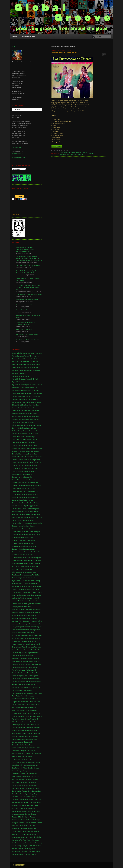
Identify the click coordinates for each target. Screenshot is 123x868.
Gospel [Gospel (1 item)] (18, 535)
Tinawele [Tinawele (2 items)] (24, 811)
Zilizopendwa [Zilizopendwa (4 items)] (16, 852)
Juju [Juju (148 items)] (34, 578)
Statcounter (16, 214)
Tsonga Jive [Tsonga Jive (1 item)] (16, 823)
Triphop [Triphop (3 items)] (27, 817)
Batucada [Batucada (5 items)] (22, 399)
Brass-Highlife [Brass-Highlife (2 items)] (20, 422)
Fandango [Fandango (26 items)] (22, 514)
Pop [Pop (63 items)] (13, 684)
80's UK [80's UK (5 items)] (14, 353)
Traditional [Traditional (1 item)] (15, 817)
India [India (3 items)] (30, 566)
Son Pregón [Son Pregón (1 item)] (35, 788)
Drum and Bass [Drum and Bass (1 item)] (17, 503)
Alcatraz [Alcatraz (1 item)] (39, 385)
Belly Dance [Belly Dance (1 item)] (35, 399)
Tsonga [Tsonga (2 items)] (37, 820)
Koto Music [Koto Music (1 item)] (16, 586)
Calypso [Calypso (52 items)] (26, 431)
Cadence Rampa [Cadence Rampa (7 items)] (17, 431)
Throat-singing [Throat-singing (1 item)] (17, 811)
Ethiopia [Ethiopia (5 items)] (22, 512)
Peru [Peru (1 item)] (38, 673)
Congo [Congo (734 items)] (38, 460)
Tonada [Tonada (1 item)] (14, 814)
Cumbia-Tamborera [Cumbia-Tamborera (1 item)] (30, 471)
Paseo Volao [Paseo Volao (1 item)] (16, 670)
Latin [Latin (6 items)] (19, 589)
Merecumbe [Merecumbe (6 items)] (16, 612)
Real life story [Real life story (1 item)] (16, 713)
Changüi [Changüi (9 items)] (23, 448)
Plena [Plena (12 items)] (28, 679)
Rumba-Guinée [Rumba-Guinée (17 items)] (32, 731)
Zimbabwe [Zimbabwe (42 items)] (24, 852)
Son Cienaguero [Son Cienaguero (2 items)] (27, 780)
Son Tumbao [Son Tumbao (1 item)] (23, 791)
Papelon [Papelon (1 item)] (30, 653)
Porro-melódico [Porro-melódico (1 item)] (17, 687)
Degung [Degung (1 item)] (35, 494)
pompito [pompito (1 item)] (34, 682)
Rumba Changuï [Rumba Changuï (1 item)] (27, 733)
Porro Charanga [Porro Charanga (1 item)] (17, 690)
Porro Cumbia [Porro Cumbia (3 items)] (27, 690)
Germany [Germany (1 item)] (25, 529)
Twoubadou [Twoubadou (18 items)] (16, 828)
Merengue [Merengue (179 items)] (38, 612)
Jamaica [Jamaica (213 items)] (25, 572)
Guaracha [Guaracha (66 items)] (33, 546)
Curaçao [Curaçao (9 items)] (35, 483)
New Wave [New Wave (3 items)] (15, 644)
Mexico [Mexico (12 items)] (35, 624)
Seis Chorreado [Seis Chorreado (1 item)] (36, 754)
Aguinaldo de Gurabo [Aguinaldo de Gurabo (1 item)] (19, 379)
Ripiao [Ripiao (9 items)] (14, 719)
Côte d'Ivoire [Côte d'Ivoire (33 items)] (22, 486)
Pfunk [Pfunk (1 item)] (14, 676)
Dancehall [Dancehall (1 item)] (37, 486)
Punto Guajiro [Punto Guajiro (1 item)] (26, 705)
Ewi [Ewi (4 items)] (17, 514)
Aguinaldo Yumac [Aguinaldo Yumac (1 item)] (31, 385)
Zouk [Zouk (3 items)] (23, 854)
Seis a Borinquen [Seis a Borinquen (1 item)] (21, 751)
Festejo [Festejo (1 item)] (28, 514)
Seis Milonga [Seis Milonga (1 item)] (33, 765)
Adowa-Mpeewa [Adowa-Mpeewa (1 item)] (34, 356)
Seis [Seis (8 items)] (13, 751)
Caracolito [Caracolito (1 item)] (22, 440)
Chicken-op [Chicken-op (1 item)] (16, 451)
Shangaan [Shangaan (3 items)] (26, 771)
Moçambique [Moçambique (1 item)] (16, 635)
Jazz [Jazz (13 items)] (34, 572)
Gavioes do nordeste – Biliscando (26, 305)
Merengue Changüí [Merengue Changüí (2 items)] (30, 615)
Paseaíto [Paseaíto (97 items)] (30, 659)
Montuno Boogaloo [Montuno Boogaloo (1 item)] (35, 627)
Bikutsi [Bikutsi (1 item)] (20, 405)
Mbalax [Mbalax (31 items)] (38, 604)
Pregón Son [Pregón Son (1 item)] (16, 702)
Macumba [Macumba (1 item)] (30, 595)
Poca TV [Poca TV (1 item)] (23, 682)
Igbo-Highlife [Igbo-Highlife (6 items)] (28, 563)
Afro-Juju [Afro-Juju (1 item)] (29, 362)
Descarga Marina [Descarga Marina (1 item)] (24, 497)
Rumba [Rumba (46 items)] (25, 731)
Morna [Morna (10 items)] (38, 630)
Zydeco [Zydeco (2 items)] (33, 854)
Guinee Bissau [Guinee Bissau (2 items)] (26, 558)
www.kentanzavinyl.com (19, 158)
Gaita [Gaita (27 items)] (40, 523)
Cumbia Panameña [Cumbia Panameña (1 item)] (30, 480)
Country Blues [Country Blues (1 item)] (33, 465)
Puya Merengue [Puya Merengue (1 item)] (21, 707)
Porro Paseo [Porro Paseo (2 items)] (38, 693)
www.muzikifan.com (17, 154)
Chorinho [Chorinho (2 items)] (15, 454)
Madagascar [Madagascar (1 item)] (37, 595)
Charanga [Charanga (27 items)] (30, 448)
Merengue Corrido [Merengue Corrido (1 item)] (18, 618)
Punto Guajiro (70, 154)
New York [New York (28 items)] (22, 644)
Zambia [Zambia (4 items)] (14, 849)
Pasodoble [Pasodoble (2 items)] (34, 670)
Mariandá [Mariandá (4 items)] (34, 601)
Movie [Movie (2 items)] (24, 633)
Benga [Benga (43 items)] (19, 402)
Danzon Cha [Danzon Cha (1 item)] (31, 489)
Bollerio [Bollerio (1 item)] (14, 414)
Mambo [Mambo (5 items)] (17, 598)
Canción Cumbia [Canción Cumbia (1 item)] (23, 434)
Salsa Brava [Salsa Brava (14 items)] (16, 739)
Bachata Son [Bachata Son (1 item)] (30, 396)
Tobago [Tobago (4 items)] (34, 811)
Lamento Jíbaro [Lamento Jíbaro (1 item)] (36, 586)
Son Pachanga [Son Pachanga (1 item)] (17, 788)
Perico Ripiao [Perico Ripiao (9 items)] (32, 673)
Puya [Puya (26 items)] (14, 707)
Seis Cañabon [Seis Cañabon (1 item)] (17, 754)
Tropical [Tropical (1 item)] (32, 817)
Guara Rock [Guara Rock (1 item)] (29, 555)
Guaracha (85, 153)
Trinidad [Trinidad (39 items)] (22, 817)
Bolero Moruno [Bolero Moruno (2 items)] (27, 411)
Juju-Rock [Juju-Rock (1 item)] (24, 581)
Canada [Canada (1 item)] (38, 431)
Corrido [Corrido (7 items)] (14, 465)
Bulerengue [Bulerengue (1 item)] (29, 425)
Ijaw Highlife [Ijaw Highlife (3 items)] (16, 566)
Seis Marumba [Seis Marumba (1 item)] (24, 765)
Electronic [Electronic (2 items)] (30, 509)
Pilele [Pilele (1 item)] (26, 676)
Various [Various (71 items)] (24, 834)
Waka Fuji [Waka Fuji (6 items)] (19, 840)
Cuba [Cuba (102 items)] (27, 468)
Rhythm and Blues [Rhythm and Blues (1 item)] (30, 716)
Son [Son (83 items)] (32, 777)
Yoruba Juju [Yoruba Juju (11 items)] (39, 843)
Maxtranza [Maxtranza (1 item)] (22, 604)
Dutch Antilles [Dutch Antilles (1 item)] (34, 503)
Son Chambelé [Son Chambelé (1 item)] (17, 780)
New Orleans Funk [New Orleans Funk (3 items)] (18, 641)
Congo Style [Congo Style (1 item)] (16, 463)
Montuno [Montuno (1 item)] (26, 627)
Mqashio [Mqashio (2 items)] (27, 635)
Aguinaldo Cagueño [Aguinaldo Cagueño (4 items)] (18, 370)
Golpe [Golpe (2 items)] (14, 535)
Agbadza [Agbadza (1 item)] (22, 368)
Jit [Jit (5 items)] (36, 575)
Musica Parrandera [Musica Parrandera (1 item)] (36, 635)
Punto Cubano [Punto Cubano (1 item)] (17, 705)
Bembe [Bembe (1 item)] (14, 402)
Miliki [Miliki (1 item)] (39, 624)
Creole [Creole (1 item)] (23, 468)
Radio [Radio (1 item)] (34, 707)
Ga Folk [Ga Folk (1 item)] (35, 523)
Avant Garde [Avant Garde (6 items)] (16, 393)
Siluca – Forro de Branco (24, 330)
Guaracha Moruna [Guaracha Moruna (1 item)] (18, 552)
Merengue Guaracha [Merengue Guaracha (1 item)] (31, 618)
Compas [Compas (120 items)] (15, 460)
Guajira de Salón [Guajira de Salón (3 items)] (29, 543)
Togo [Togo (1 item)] (38, 811)
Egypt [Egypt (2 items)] (31, 506)
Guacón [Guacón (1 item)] (38, 535)
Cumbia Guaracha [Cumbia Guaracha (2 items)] (18, 477)
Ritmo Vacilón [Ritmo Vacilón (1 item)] (35, 725)
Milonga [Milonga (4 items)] (14, 627)
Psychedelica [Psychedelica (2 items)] (24, 702)
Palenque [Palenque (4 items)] (20, 650)
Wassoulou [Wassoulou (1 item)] (35, 840)
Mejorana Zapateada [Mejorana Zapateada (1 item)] (19, 610)
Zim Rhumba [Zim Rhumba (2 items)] (37, 852)
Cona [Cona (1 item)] (29, 460)
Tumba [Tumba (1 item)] (22, 823)
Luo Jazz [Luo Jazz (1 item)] (23, 595)
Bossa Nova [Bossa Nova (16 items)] (29, 419)
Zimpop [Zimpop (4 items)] (30, 852)
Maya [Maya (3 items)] (28, 604)
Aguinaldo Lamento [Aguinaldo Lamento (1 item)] (29, 382)
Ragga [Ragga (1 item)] (23, 710)
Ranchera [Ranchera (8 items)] (29, 710)
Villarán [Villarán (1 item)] (38, 837)
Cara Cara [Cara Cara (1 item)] (15, 440)
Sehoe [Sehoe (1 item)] (34, 748)
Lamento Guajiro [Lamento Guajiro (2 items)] (25, 586)
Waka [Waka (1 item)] (14, 840)
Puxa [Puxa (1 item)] (37, 705)
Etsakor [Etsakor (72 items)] (27, 512)
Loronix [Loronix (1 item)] (34, 592)
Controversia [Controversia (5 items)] (24, 463)
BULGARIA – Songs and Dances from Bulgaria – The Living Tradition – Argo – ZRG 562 (28, 287)
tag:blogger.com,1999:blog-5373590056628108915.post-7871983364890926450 (25, 249)
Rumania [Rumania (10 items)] (19, 731)
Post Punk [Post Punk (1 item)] (30, 699)
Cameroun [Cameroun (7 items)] (32, 431)
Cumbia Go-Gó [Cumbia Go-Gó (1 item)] (28, 474)
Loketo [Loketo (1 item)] (29, 592)
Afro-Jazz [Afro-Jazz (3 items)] (23, 362)
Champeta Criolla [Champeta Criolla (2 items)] (26, 445)
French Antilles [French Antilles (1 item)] (17, 523)
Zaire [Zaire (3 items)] (30, 846)
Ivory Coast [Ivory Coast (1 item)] (16, 569)
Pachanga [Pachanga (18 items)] (37, 647)
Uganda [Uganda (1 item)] (22, 828)
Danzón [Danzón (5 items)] (36, 491)
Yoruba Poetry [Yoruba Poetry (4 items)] (17, 846)
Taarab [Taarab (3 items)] (32, 803)
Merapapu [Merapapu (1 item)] (33, 610)
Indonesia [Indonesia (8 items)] (35, 566)
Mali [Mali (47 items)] (13, 598)
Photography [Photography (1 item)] (20, 676)
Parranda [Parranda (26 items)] (36, 653)
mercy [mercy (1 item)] (39, 610)
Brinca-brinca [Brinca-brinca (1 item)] (30, 422)
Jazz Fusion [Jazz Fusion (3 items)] (16, 575)
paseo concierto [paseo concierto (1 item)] (34, 661)
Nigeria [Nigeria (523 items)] (28, 644)
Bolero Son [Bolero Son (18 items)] (35, 411)
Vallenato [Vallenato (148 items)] (15, 834)
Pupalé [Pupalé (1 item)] (33, 705)
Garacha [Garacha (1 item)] (33, 526)
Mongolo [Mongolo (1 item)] (20, 627)
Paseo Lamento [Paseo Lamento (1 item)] (17, 664)
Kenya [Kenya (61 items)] (25, 584)
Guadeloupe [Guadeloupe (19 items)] (16, 538)
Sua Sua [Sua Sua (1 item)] (22, 797)
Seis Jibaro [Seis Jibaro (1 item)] (16, 765)
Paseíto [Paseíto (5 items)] (23, 670)
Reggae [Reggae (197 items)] (24, 713)
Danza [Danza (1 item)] (14, 489)
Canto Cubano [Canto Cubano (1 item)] (33, 434)
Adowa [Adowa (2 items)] (26, 356)
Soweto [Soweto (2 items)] (23, 794)
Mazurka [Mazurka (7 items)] (33, 604)
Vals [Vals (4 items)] (20, 834)
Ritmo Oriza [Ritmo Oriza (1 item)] (34, 722)
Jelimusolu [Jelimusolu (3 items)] (23, 575)
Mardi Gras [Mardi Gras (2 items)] (21, 601)
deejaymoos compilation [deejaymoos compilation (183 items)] (25, 494)
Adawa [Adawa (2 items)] (22, 356)
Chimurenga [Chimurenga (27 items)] (24, 451)
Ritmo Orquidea (79, 154)
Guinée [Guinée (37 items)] (34, 558)
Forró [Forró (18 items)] (31, 517)
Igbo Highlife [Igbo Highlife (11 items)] (36, 563)
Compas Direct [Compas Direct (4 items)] (23, 460)
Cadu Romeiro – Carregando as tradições (29, 295)
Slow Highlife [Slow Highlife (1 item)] (33, 774)
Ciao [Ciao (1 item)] (35, 454)
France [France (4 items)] (14, 520)
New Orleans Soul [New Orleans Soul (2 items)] (30, 641)
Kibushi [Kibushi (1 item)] (30, 584)
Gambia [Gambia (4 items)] (14, 526)
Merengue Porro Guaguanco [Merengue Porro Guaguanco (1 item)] (21, 621)
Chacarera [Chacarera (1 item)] (31, 442)
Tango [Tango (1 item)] (21, 805)
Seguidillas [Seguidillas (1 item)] (28, 748)
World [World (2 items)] (14, 843)
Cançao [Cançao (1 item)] (33, 437)
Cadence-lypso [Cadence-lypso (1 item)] (31, 428)
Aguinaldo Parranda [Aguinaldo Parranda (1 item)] (18, 385)
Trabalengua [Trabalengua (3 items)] (32, 814)
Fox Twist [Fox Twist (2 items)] (39, 517)
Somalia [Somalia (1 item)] (28, 777)
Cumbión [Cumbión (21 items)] (24, 483)
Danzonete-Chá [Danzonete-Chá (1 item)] (28, 491)
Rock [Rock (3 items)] (14, 728)
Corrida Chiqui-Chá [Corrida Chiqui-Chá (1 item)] (35, 463)
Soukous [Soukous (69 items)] (35, 791)
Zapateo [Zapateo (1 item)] (26, 849)
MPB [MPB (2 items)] (22, 635)
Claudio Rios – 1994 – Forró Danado (27, 340)
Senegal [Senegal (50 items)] (20, 771)
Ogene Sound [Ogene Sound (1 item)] (35, 644)
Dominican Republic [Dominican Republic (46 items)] (18, 500)
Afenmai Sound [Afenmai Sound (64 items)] (17, 359)
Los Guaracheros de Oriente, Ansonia (64, 53)
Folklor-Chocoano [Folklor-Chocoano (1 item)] (18, 517)
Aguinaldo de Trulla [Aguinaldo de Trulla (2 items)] (32, 379)
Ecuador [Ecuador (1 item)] (15, 506)
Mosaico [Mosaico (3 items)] (15, 633)
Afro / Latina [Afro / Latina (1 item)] (31, 365)
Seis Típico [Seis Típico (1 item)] (16, 768)
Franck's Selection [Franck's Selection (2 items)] (23, 520)
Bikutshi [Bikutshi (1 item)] (14, 405)
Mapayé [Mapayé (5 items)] (15, 601)
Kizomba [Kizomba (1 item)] (35, 584)
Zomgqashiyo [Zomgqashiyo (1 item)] (16, 854)
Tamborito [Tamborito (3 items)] (15, 805)
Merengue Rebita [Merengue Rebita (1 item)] (36, 621)
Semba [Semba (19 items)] (14, 771)
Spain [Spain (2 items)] (27, 794)
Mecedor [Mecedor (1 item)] (22, 607)
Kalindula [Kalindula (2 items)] (19, 584)
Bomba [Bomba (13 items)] (35, 414)
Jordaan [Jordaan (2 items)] (15, 578)
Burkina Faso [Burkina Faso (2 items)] (37, 425)
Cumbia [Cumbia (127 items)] (21, 471)
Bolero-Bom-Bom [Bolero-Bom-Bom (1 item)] (22, 408)
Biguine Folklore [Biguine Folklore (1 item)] (36, 402)
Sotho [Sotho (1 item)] (30, 791)
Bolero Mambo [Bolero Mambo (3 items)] (17, 411)
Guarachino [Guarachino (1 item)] (16, 555)
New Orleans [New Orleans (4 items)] (35, 638)
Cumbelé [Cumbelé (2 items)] (15, 471)
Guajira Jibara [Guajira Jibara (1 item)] (16, 546)
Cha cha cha (74, 153)
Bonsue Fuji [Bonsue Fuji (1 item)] (36, 417)
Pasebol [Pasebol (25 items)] (36, 659)
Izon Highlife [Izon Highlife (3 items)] (24, 569)
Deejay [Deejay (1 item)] (14, 494)
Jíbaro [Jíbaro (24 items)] (14, 584)
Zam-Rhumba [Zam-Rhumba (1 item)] (37, 846)
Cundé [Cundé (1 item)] (30, 483)
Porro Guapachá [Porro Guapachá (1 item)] (17, 693)
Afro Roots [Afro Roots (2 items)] (15, 368)
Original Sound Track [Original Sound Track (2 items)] (19, 647)
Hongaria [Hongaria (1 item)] (15, 563)
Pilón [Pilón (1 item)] (30, 676)
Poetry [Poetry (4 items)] (28, 682)
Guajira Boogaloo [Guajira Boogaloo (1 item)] (18, 543)
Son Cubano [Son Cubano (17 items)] (16, 782)
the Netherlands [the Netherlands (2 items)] (30, 808)
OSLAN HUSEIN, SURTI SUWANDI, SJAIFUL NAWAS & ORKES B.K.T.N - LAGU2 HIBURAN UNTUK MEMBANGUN (29, 259)
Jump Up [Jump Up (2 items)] (37, 581)
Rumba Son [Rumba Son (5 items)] (36, 733)
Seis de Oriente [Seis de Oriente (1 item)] (17, 762)
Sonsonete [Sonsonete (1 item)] (15, 791)
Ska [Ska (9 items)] (27, 774)
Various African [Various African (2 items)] (31, 834)
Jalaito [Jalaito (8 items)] (30, 569)
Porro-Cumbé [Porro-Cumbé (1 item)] (23, 684)
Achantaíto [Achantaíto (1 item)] (15, 356)
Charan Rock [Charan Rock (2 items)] (38, 448)
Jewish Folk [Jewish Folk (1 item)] (31, 575)
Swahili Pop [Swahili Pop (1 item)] (38, 800)
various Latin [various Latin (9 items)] (16, 837)
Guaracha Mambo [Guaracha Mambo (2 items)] (29, 549)
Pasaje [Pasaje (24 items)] (32, 656)
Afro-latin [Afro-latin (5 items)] (35, 362)
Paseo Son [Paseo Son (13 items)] (24, 667)
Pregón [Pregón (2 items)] (36, 699)
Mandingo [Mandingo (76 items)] (23, 598)
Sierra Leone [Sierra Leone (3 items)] (16, 774)
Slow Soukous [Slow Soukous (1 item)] (17, 777)
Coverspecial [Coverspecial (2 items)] (16, 468)
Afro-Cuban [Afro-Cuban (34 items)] (16, 362)
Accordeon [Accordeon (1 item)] (38, 353)
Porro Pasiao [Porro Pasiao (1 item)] (16, 696)
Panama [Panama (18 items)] (25, 653)
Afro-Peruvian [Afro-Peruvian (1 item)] (16, 365)
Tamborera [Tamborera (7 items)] (38, 803)
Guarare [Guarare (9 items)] (22, 555)
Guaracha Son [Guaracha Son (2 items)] (29, 552)
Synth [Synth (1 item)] (14, 803)
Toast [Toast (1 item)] (29, 811)
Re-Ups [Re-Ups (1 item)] (35, 710)
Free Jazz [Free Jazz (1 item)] (32, 520)
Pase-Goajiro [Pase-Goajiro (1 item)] (16, 659)
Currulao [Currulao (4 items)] (15, 486)
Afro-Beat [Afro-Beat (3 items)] (36, 359)
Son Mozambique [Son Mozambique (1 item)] (31, 785)
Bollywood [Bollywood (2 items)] (20, 414)
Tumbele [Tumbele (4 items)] (33, 823)
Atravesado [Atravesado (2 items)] (35, 391)
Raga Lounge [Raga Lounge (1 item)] (16, 710)
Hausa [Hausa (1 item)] (33, 561)
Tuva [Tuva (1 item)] (30, 826)
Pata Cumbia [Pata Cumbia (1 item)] (16, 673)
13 (104, 54)
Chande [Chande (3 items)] (35, 445)
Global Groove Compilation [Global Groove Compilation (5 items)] (21, 532)
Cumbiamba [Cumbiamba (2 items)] (28, 477)
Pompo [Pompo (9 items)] (39, 682)
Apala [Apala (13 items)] (36, 388)
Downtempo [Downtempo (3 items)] (29, 500)
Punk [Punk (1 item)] (38, 702)
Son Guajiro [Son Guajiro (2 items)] (24, 782)
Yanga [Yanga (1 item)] (23, 843)
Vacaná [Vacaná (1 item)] (36, 831)
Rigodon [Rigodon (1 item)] (39, 716)
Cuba (80, 153)
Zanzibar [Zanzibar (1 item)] (20, 849)
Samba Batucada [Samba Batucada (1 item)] (27, 742)
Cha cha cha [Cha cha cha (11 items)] (16, 445)
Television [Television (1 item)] (22, 808)
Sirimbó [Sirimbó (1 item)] (23, 774)
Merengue (62, 154)
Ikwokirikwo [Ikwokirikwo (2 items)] (24, 566)
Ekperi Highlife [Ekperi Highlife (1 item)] (17, 509)
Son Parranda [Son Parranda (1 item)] (26, 788)
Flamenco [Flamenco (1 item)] (34, 514)
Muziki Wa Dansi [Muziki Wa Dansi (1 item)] (17, 638)
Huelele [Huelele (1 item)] (21, 563)
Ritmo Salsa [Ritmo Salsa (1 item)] (26, 725)
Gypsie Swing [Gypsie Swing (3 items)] (16, 561)
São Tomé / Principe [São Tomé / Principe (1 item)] (23, 803)
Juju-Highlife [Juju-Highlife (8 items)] (16, 581)
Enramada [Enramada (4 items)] (15, 512)
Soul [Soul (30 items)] (39, 791)
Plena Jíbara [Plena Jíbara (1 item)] (16, 682)
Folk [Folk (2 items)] (39, 514)
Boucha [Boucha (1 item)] (36, 419)
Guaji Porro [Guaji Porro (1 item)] (26, 540)
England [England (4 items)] (36, 509)
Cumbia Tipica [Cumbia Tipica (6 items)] (17, 483)
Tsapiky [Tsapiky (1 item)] (32, 820)
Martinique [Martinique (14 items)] (15, 604)
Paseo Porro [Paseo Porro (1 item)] (27, 664)
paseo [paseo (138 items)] (14, 661)
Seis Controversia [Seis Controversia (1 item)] (18, 759)
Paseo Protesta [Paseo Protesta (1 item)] (36, 664)
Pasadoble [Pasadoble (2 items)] (26, 656)
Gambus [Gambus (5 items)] (20, 526)
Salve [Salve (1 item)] (22, 739)
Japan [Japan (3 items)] (30, 572)
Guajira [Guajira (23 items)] (33, 540)
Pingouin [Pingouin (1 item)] (35, 676)
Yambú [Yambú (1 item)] (18, 843)
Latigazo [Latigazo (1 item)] (15, 589)
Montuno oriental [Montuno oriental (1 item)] (17, 630)
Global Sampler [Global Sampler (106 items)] (35, 532)
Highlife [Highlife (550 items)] (38, 561)
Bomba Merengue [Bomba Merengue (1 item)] (18, 417)
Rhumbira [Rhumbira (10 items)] (21, 716)
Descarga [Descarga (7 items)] (15, 497)
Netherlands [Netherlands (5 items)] (27, 638)
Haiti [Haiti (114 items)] (29, 561)
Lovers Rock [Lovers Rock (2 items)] (16, 595)
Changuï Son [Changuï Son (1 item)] (16, 448)
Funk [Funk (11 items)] (26, 523)
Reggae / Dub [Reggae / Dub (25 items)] (31, 713)
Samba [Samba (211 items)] (35, 739)
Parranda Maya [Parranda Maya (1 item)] (17, 656)
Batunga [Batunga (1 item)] (28, 399)
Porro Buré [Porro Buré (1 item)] (37, 687)
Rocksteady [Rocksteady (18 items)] (29, 728)
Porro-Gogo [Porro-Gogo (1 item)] (32, 684)
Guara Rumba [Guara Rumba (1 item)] (17, 558)
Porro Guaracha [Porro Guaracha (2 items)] (28, 693)
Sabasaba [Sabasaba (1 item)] (21, 736)
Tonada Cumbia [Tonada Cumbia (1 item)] (22, 814)
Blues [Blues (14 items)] (30, 405)
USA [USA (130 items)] (32, 831)
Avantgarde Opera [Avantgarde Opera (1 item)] (26, 393)
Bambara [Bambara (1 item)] (37, 396)
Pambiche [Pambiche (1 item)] (39, 650)
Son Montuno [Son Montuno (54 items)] (33, 782)
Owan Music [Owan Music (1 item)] (30, 647)
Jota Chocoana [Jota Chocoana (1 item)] (27, 578)
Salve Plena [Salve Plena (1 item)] (28, 739)
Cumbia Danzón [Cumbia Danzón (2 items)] (17, 474)
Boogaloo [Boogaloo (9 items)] (15, 419)
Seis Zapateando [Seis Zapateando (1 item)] (33, 768)
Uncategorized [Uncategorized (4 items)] (32, 828)
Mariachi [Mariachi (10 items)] (28, 601)
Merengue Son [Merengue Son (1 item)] (17, 624)
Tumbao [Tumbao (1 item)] (27, 823)
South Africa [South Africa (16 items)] (16, 794)
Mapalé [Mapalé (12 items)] (37, 598)
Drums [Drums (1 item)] (24, 503)
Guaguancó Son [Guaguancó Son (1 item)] (17, 540)
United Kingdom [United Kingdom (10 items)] (17, 831)
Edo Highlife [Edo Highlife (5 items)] (25, 506)
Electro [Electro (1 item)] (24, 509)
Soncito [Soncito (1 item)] (35, 780)
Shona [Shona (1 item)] (32, 771)
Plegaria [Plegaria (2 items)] (23, 679)
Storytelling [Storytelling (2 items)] (33, 794)
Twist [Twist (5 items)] (33, 826)
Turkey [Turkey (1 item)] (26, 826)
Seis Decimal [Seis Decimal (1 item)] (28, 759)
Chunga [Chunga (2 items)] (25, 454)
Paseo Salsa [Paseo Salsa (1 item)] (16, 667)
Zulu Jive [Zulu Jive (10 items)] (28, 854)
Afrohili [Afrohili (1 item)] (38, 365)
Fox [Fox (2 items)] (34, 517)
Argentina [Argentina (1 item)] (24, 391)
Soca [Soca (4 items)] (23, 777)
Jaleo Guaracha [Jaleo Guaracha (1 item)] (17, 572)
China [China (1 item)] (30, 451)
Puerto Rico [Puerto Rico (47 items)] (33, 702)
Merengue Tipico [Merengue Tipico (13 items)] (27, 624)
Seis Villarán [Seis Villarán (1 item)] (24, 768)
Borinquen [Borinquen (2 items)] (22, 419)
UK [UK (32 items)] (26, 828)
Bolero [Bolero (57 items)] (14, 408)
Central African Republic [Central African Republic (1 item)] (20, 442)
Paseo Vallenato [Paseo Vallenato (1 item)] (33, 667)
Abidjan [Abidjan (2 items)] (20, 353)
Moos (14, 47)
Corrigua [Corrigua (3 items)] (20, 465)
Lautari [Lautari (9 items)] (37, 589)
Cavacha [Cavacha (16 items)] (35, 440)
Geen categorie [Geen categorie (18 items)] (17, 529)
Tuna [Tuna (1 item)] (14, 826)
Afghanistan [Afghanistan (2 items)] (26, 359)
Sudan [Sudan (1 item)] (28, 797)
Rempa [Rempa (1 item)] (38, 713)
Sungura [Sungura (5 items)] (31, 800)
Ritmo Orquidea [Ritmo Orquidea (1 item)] (17, 725)
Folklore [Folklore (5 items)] (26, 517)
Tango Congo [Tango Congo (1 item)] (27, 805)
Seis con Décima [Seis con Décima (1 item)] (27, 756)
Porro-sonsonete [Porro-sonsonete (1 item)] (28, 687)
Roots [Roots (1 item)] (14, 731)
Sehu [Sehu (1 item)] (38, 748)
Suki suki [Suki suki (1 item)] (33, 797)
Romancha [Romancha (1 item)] (36, 728)
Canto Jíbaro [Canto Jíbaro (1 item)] (16, 437)
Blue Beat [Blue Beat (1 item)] (25, 405)
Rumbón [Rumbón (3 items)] (15, 736)
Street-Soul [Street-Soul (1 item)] (16, 797)
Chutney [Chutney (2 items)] (31, 454)
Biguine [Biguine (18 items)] (28, 402)
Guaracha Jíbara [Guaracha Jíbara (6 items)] (17, 549)
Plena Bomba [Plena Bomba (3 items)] (35, 679)
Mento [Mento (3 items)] (28, 610)
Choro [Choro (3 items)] (20, 454)
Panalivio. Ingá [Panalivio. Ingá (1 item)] (17, 653)
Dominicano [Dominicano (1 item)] (34, 497)
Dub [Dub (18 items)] (28, 503)
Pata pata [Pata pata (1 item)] (24, 673)
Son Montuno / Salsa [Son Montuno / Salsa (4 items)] (19, 785)
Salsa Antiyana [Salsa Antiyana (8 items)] (33, 736)
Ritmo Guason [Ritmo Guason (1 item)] (17, 722)
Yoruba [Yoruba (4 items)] (32, 843)
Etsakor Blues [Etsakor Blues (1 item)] (34, 512)
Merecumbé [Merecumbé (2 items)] (24, 612)
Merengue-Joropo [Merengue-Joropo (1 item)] (18, 615)
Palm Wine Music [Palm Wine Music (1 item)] (29, 650)
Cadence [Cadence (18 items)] (23, 428)
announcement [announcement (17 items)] (29, 388)
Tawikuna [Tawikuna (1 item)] (15, 808)
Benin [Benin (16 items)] (23, 402)
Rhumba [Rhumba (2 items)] (15, 716)
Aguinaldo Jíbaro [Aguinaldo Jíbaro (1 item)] (17, 382)
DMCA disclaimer (17, 148)
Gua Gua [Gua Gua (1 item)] (23, 538)
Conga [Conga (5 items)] (34, 460)
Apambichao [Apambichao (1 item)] (16, 391)
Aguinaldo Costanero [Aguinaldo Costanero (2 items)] (19, 373)
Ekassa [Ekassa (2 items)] (35, 506)
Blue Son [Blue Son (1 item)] (36, 405)
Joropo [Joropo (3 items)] (20, 578)
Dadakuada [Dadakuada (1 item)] (30, 486)
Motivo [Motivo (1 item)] (20, 633)
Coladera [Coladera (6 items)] (15, 457)
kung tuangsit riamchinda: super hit (27, 300)
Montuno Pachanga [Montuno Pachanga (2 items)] (29, 630)
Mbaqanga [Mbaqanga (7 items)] (15, 607)
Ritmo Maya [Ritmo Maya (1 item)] (25, 722)
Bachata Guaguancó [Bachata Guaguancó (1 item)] (19, 396)
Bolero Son (67, 153)
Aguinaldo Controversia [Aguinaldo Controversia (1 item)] (33, 370)
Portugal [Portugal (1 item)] (31, 696)
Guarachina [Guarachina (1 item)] (37, 552)
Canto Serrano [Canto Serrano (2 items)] (25, 437)
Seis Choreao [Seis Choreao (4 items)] (26, 754)
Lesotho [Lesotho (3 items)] (15, 592)
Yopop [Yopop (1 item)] (27, 843)
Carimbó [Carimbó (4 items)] (29, 440)
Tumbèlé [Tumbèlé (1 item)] (39, 823)
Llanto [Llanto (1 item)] (25, 592)
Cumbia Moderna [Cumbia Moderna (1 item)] (17, 480)
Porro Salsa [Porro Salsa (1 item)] (25, 696)
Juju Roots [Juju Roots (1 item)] (31, 581)
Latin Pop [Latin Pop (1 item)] (31, 589)
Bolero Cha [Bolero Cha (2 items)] (32, 408)
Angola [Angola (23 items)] (22, 388)
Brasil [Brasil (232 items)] (14, 422)
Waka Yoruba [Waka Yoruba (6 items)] (27, 840)
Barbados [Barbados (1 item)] (15, 399)
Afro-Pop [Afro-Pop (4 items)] (24, 365)
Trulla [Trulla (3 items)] (28, 820)
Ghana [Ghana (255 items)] (31, 529)
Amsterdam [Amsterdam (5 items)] (16, 388)
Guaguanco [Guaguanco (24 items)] (30, 538)
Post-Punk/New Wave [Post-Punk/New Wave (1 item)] (19, 699)
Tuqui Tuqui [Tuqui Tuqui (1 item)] (19, 826)
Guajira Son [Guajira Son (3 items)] (25, 546)
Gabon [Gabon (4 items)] (30, 523)
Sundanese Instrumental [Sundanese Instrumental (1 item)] (20, 800)
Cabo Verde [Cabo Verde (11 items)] (16, 428)
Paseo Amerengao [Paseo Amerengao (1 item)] (22, 661)
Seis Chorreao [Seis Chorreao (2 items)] (17, 756)
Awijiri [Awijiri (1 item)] (34, 393)
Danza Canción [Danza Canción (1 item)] (21, 489)
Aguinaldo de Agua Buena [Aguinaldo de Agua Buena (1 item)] (20, 376)
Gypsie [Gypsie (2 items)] (38, 558)
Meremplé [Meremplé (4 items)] (31, 612)
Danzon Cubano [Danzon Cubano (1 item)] (17, 491)
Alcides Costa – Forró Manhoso (26, 310)
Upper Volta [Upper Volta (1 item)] (26, 831)
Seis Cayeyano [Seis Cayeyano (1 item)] (31, 751)
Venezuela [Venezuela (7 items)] (32, 837)
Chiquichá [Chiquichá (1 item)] (35, 451)
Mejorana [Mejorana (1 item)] (28, 607)
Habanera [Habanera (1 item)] (24, 561)
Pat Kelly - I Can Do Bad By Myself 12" (28, 266)
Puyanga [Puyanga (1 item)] (29, 707)
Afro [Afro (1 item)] (32, 359)
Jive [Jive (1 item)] (38, 575)
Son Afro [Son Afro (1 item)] (37, 777)
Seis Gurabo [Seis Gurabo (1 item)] (36, 762)
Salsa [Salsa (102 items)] (26, 736)
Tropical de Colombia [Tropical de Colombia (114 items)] (19, 820)
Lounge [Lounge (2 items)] (39, 592)
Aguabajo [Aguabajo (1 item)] (28, 368)
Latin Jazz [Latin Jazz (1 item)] (25, 589)
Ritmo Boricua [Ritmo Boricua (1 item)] (25, 719)
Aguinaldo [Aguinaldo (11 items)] (35, 368)
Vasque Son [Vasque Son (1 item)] (24, 837)
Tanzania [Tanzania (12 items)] (35, 805)
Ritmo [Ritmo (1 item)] (18, 719)
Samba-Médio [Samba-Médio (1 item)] (16, 742)
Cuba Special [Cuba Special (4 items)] (33, 468)
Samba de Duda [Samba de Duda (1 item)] (27, 745)
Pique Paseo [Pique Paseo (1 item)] (16, 679)
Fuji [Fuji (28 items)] (23, 523)
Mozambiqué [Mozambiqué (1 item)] (31, 633)
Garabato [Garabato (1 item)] (26, 526)
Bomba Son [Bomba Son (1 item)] (28, 417)
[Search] (102, 37)
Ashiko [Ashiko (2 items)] (29, 391)
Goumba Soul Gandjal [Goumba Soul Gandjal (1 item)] (28, 535)
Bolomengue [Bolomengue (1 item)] (28, 414)
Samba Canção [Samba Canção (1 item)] (17, 745)
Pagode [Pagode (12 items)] (14, 650)
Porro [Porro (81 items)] (17, 684)
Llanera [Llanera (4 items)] (20, 592)
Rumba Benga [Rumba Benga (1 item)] (17, 733)
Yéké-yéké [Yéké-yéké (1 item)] (25, 846)
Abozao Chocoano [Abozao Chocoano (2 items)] (29, 353)
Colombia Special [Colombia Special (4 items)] (30, 457)
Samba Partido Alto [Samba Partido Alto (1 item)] (18, 748)
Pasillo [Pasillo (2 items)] (28, 670)
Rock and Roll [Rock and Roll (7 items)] (20, 728)
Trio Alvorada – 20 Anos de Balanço (27, 335)
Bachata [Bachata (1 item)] (39, 393)
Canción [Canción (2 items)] (15, 434)
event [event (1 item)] (14, 514)
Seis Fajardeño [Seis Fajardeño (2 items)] (27, 762)
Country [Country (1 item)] (26, 465)
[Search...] (27, 110)
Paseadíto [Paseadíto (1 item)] (24, 659)
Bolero (61, 153)
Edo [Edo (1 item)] (19, 506)
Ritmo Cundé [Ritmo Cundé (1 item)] (34, 719)
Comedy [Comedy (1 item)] (39, 457)
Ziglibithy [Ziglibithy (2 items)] (32, 849)
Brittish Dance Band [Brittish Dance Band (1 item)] (18, 425)
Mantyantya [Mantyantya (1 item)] (31, 598)
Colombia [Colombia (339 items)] (21, 457)
